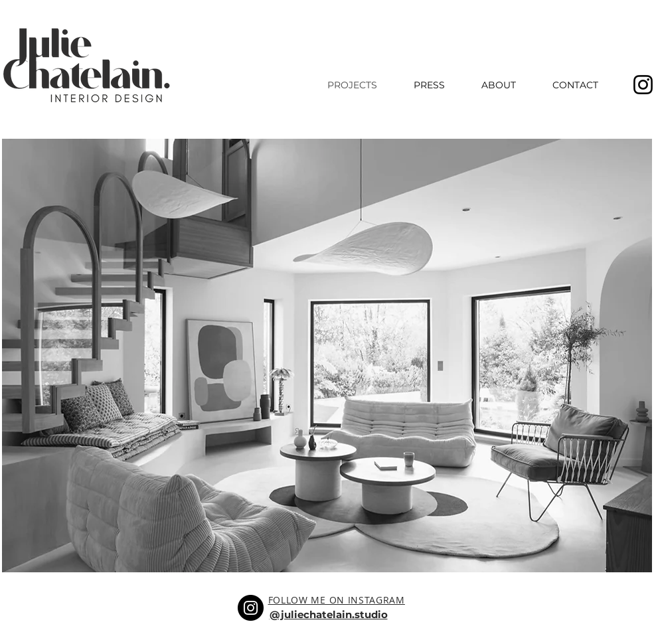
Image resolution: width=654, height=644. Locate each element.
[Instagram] (251, 608)
